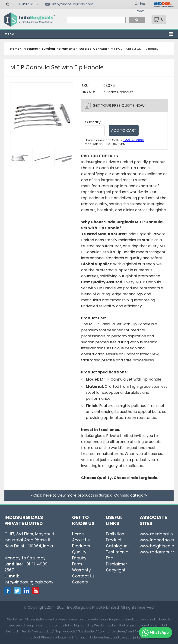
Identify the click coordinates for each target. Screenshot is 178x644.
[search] (96, 20)
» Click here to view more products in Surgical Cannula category (89, 495)
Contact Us (83, 576)
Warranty (81, 570)
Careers (80, 582)
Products (81, 546)
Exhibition (115, 534)
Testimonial (118, 552)
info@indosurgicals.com (73, 4)
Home (78, 534)
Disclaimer (116, 564)
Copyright (116, 570)
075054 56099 (133, 140)
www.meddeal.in (156, 534)
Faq (110, 558)
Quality (79, 552)
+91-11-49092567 (24, 4)
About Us (81, 540)
